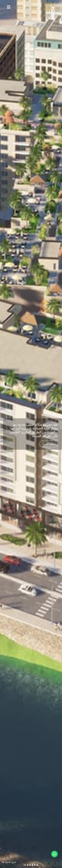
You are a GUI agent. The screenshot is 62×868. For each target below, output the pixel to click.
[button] (9, 7)
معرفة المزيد (49, 444)
